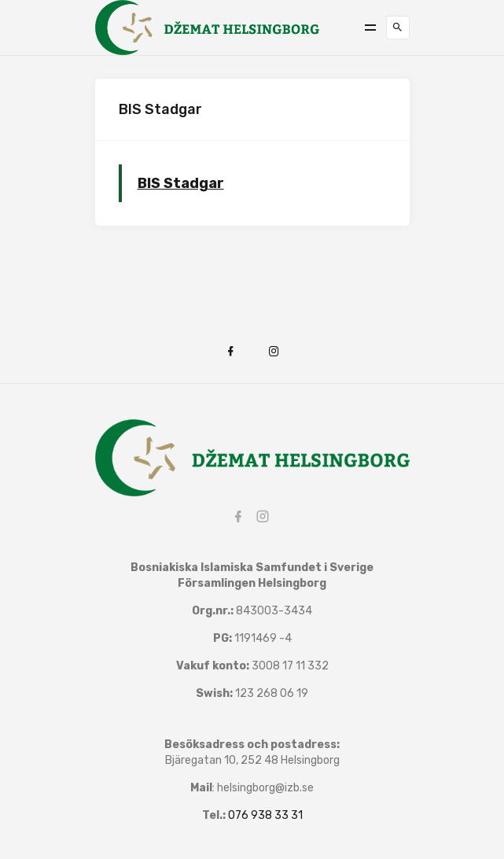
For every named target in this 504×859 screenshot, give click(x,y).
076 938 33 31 (265, 815)
